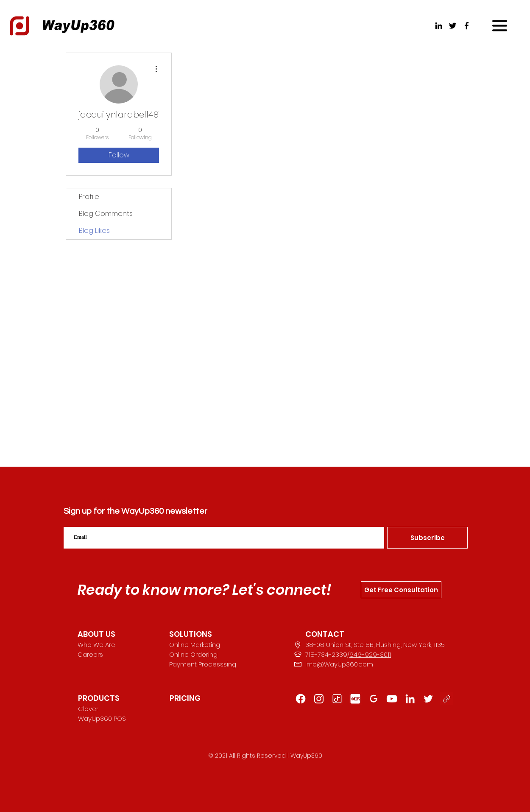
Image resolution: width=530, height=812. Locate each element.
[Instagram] (319, 699)
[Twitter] (453, 26)
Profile (89, 197)
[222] (428, 699)
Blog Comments (106, 214)
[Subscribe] (427, 538)
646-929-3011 (370, 654)
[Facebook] (467, 26)
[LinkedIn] (439, 26)
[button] (500, 26)
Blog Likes (94, 231)
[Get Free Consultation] (401, 590)
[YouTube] (392, 699)
